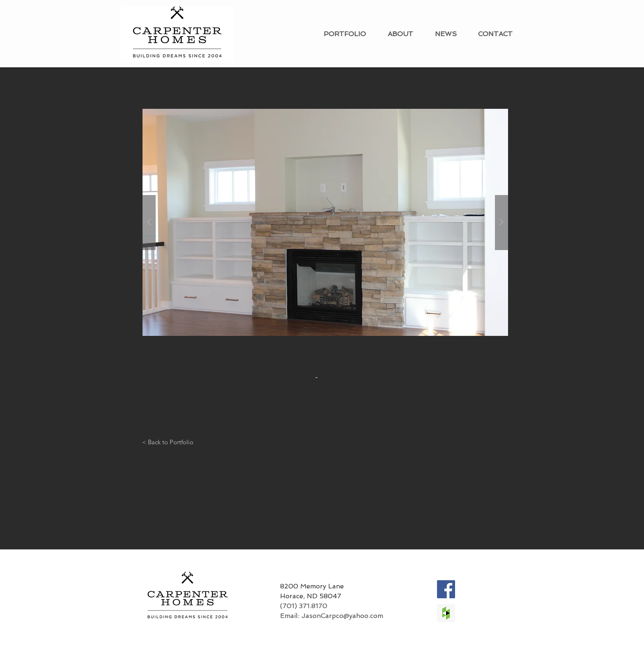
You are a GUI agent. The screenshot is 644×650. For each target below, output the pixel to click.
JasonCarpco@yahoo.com (342, 616)
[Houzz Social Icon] (446, 613)
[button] (325, 222)
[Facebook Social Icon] (446, 589)
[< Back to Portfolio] (168, 442)
